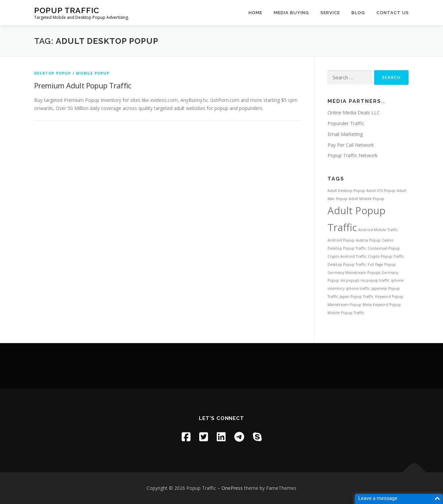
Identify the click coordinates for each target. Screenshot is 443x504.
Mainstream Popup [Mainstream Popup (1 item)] (344, 305)
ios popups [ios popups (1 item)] (350, 280)
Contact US (393, 13)
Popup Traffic (67, 10)
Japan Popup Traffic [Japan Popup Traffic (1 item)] (357, 297)
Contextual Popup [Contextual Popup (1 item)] (384, 248)
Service (330, 13)
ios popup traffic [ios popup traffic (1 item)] (375, 280)
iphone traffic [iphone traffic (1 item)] (358, 288)
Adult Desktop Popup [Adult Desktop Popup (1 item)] (346, 191)
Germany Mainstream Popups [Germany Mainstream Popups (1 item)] (354, 273)
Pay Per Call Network (351, 145)
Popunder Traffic (346, 123)
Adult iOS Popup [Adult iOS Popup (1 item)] (381, 191)
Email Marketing (345, 134)
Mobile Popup (93, 73)
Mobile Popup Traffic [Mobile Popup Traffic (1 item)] (346, 313)
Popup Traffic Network (353, 155)
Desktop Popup (53, 73)
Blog (358, 13)
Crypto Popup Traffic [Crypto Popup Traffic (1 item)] (386, 256)
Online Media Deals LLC (354, 113)
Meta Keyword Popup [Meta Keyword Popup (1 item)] (382, 305)
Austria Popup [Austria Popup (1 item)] (368, 240)
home (255, 13)
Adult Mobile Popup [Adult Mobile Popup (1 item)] (367, 199)
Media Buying (291, 13)
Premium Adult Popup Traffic (83, 85)
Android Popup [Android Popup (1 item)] (341, 240)
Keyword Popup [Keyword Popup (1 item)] (389, 297)
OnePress (232, 488)
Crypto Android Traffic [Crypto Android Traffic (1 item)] (347, 256)
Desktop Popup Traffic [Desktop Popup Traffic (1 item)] (347, 264)
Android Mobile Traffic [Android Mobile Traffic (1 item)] (378, 230)
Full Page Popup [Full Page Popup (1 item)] (382, 264)
